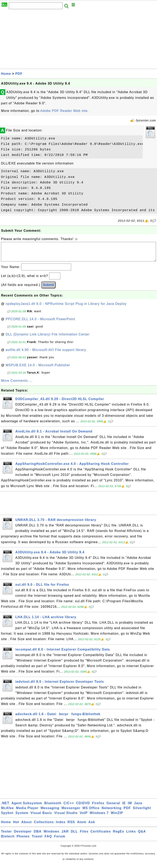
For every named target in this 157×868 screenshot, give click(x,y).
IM (130, 807)
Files (84, 835)
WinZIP (117, 817)
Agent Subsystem (27, 807)
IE (124, 807)
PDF (19, 74)
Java (138, 807)
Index (61, 826)
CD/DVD (83, 807)
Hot (16, 826)
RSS (71, 826)
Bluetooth (53, 807)
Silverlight (142, 812)
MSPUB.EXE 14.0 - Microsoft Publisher (38, 369)
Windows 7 (99, 817)
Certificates (101, 835)
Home (6, 74)
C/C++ (69, 807)
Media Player (27, 812)
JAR (65, 835)
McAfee (7, 812)
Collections (44, 826)
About (26, 826)
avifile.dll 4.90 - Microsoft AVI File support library (46, 354)
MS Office (91, 812)
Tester (6, 835)
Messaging (50, 812)
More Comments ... (17, 385)
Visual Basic (41, 817)
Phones (23, 840)
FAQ (48, 840)
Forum (60, 840)
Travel (37, 840)
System (22, 817)
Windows (51, 835)
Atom (82, 826)
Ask (92, 826)
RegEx (118, 835)
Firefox (98, 807)
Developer (23, 835)
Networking (112, 812)
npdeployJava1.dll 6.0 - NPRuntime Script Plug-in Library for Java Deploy (66, 308)
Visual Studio (66, 817)
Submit (48, 289)
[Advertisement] (78, 40)
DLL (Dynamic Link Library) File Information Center (48, 338)
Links (131, 835)
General (113, 807)
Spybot (7, 817)
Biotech (8, 840)
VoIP (84, 817)
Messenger (71, 812)
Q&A (142, 835)
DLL (74, 835)
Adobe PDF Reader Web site (64, 111)
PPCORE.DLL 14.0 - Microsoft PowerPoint (40, 323)
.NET (5, 807)
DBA (38, 835)
